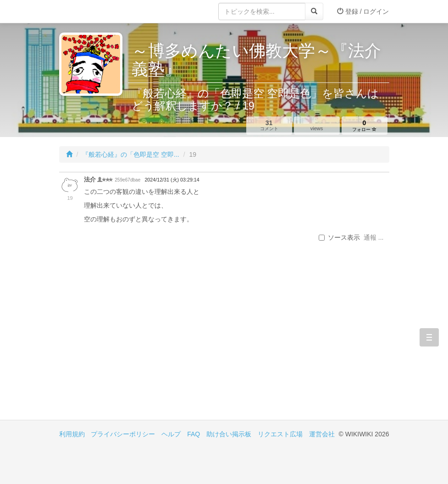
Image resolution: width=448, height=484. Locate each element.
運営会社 (322, 434)
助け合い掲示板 (229, 434)
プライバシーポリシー (123, 434)
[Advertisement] (142, 342)
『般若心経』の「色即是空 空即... (131, 154)
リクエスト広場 (280, 434)
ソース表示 (339, 237)
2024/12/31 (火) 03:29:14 (172, 180)
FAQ (194, 434)
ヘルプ (171, 434)
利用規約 (72, 434)
